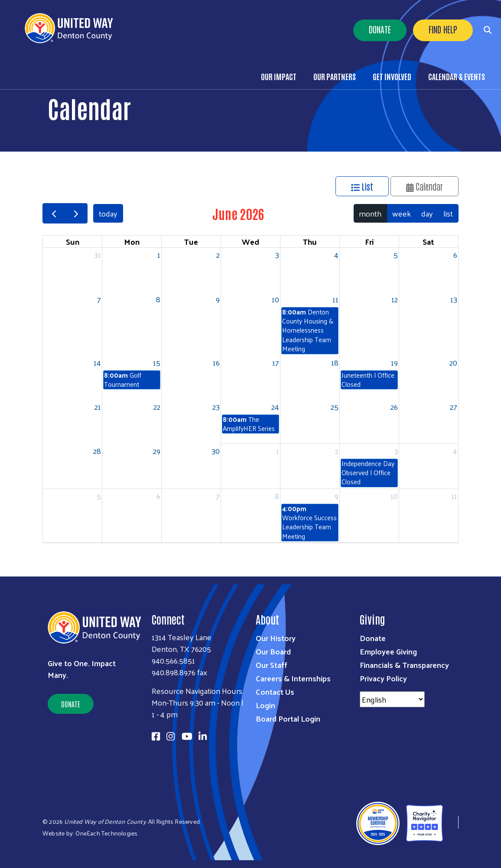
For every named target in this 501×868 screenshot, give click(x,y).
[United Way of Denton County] (451, 822)
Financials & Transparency (404, 665)
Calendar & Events (457, 76)
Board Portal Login (288, 718)
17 (276, 362)
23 (216, 406)
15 (157, 362)
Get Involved (392, 76)
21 (98, 406)
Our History (276, 638)
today (108, 213)
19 (394, 362)
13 (454, 299)
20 (453, 362)
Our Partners (335, 76)
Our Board (273, 651)
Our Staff (272, 665)
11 (335, 299)
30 (216, 451)
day (427, 213)
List (362, 186)
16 (216, 362)
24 (275, 406)
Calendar (425, 186)
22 (157, 406)
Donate (380, 29)
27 (454, 406)
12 (395, 299)
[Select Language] (392, 699)
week (402, 213)
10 (275, 299)
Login (265, 705)
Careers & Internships (293, 678)
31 (98, 254)
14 (97, 362)
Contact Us (275, 691)
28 (97, 451)
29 (157, 451)
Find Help (443, 29)
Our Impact (279, 76)
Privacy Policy (383, 678)
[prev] (54, 213)
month (370, 213)
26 (394, 406)
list (448, 213)
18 (335, 362)
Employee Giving (388, 651)
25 (335, 406)
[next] (76, 213)
